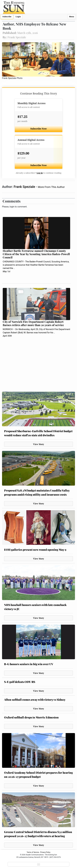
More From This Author (51, 187)
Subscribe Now (39, 129)
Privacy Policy (45, 852)
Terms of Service (33, 852)
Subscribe (7, 17)
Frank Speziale (25, 187)
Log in (40, 173)
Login (18, 17)
